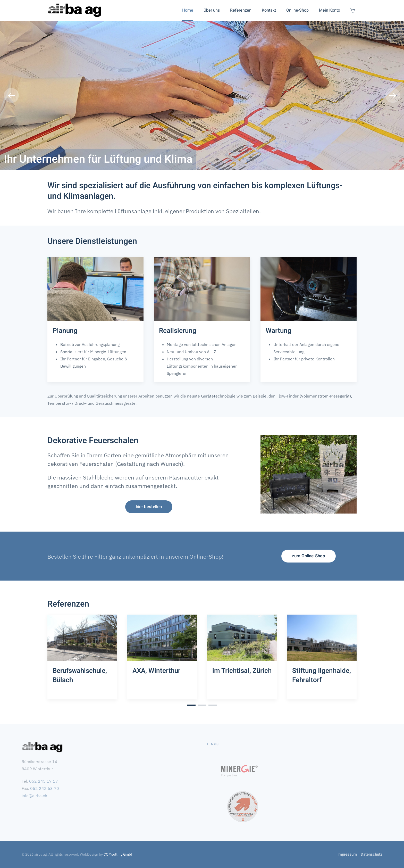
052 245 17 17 (44, 781)
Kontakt (269, 10)
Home (188, 10)
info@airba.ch (34, 796)
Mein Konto (330, 10)
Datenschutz (372, 854)
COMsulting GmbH (119, 854)
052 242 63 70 (45, 788)
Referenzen (241, 10)
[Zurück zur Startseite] (75, 10)
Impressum (347, 854)
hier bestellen (149, 507)
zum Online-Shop (309, 556)
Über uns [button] (212, 10)
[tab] (191, 705)
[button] (11, 95)
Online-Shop (297, 10)
